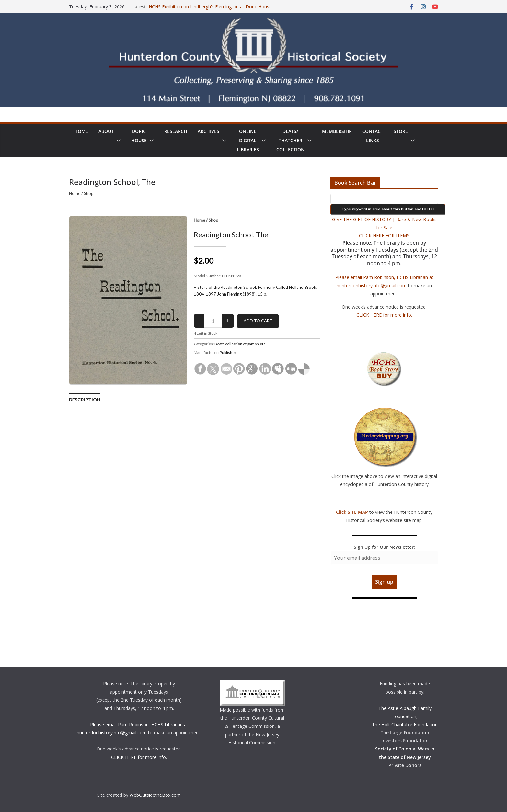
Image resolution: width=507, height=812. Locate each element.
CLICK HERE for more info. (384, 315)
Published (228, 352)
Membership (337, 131)
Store (401, 131)
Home (81, 131)
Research (176, 131)
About (106, 131)
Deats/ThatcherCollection (290, 140)
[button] (117, 141)
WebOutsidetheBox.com (155, 795)
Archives (208, 131)
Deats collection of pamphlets (240, 344)
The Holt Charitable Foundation (405, 724)
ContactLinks (373, 136)
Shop (89, 193)
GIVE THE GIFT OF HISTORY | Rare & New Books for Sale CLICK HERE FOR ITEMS (384, 227)
